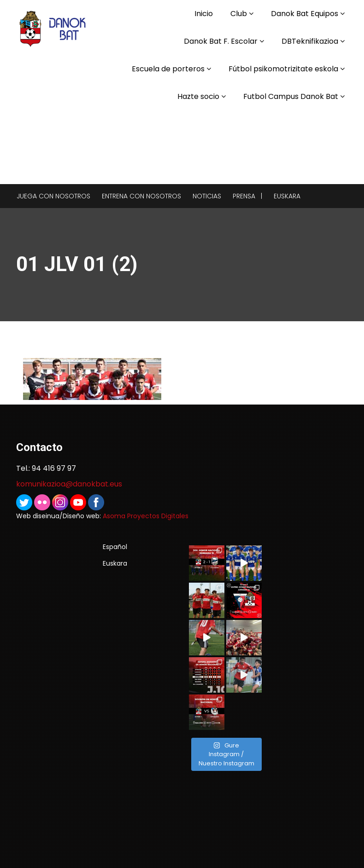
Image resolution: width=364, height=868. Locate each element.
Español (115, 547)
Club (239, 14)
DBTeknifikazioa (310, 41)
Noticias (207, 196)
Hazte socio (198, 96)
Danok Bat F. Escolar (221, 41)
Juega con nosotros (53, 196)
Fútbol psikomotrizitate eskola (283, 69)
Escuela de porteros (168, 69)
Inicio (204, 14)
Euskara (287, 196)
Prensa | (247, 196)
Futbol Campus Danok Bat (291, 96)
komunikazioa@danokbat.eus (69, 484)
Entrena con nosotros (141, 196)
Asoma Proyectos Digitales (146, 516)
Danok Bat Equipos (305, 14)
